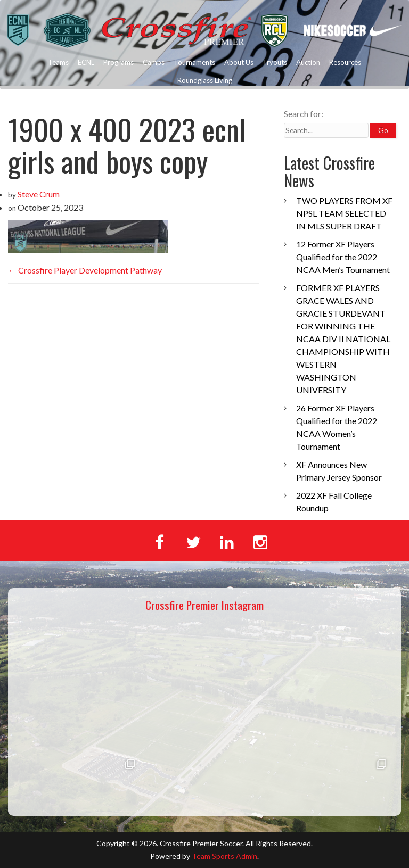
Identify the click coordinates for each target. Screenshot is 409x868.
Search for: (304, 114)
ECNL (86, 62)
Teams (58, 62)
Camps (154, 62)
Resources (345, 62)
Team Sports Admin (224, 856)
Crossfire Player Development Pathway (85, 270)
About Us (239, 62)
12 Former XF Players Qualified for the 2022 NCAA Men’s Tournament (343, 257)
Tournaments (194, 62)
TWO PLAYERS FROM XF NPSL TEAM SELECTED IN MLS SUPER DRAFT (344, 213)
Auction (308, 62)
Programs (118, 62)
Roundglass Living (205, 80)
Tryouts (275, 62)
